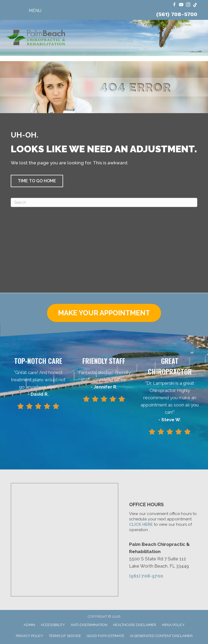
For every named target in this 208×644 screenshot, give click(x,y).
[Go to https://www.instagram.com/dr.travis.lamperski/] (188, 5)
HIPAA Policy (173, 625)
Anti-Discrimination (89, 625)
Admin (29, 625)
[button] (37, 181)
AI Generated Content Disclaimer (161, 636)
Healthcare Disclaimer (135, 625)
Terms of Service (65, 636)
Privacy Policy (30, 636)
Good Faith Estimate (105, 636)
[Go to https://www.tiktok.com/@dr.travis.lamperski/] (195, 5)
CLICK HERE (141, 524)
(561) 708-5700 (177, 14)
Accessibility (53, 625)
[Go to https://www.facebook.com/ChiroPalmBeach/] (174, 5)
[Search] (104, 202)
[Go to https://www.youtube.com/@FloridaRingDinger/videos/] (181, 5)
